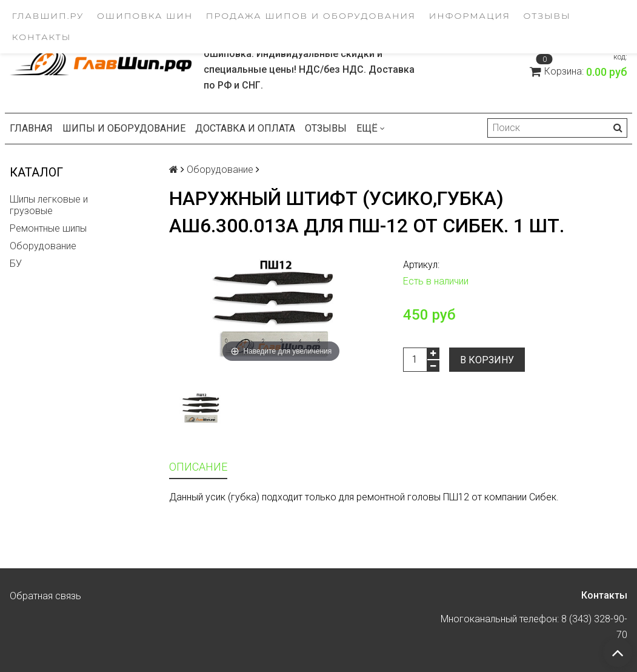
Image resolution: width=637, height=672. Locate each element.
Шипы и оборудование (124, 128)
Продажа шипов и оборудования (311, 16)
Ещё (371, 128)
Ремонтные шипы (48, 228)
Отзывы (547, 16)
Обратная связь (45, 596)
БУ (16, 264)
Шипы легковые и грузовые (49, 205)
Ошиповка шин (145, 16)
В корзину (487, 360)
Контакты (42, 37)
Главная (31, 128)
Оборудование (43, 246)
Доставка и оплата (245, 128)
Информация (470, 16)
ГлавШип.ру (48, 16)
